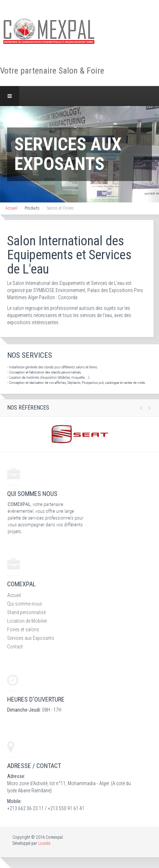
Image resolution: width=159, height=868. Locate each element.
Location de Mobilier (27, 621)
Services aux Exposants (31, 638)
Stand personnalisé (26, 612)
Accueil (11, 208)
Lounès (44, 843)
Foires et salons (23, 629)
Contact (15, 647)
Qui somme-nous (25, 604)
